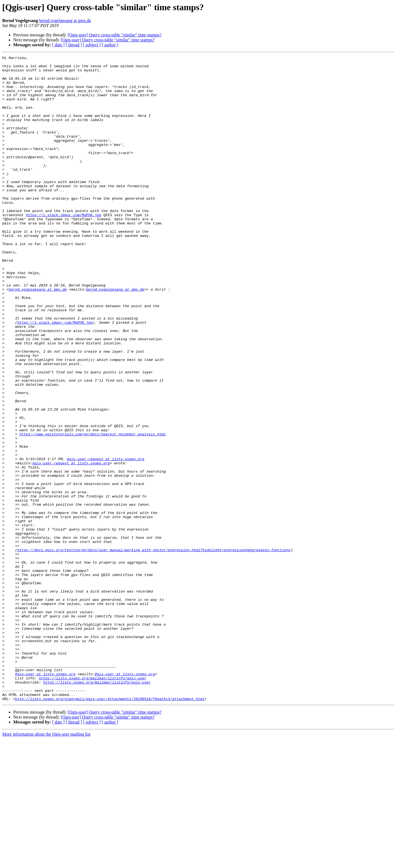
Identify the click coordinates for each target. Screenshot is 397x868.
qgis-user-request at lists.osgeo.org (106, 540)
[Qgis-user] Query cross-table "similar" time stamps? (114, 35)
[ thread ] (74, 45)
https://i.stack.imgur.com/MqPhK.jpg (64, 247)
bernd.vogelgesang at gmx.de (65, 21)
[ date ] (58, 45)
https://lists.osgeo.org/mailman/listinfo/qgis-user (93, 803)
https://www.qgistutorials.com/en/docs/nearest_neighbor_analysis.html (92, 510)
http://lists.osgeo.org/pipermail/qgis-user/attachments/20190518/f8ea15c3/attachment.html (110, 828)
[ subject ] (92, 45)
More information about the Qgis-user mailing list (46, 863)
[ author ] (110, 45)
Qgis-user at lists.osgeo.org (45, 798)
